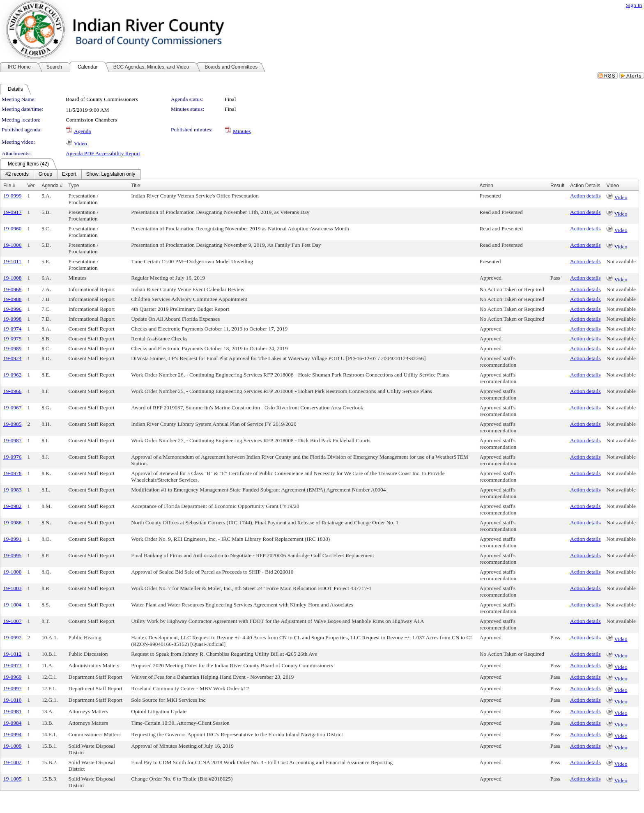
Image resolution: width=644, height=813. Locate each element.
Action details (585, 196)
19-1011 (12, 261)
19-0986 (12, 522)
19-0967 (12, 408)
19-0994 (12, 734)
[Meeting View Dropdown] (111, 175)
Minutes (242, 131)
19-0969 (12, 677)
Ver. (31, 186)
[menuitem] (17, 175)
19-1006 (12, 245)
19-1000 (12, 572)
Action (486, 186)
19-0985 (12, 424)
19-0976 (12, 457)
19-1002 (12, 762)
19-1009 (12, 746)
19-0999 (12, 196)
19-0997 (12, 688)
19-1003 (12, 588)
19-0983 (12, 490)
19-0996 (12, 309)
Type (74, 186)
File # (9, 186)
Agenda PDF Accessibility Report (103, 153)
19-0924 (12, 358)
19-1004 (12, 605)
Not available (621, 261)
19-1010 (12, 700)
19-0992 (12, 637)
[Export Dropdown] (69, 175)
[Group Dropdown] (45, 175)
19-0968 (12, 289)
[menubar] (70, 175)
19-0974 (12, 329)
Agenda (82, 131)
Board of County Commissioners (102, 99)
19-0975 (12, 339)
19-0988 (12, 299)
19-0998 (12, 319)
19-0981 (12, 711)
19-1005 (12, 779)
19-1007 (12, 621)
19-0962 (12, 375)
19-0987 (12, 440)
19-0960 (12, 229)
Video (80, 144)
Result (557, 186)
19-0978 (12, 473)
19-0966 (12, 391)
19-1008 (12, 278)
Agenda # (52, 186)
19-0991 (12, 539)
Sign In (634, 5)
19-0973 (12, 665)
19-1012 (12, 654)
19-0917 (12, 212)
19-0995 (12, 555)
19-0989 (12, 348)
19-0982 (12, 506)
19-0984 (12, 723)
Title (136, 186)
